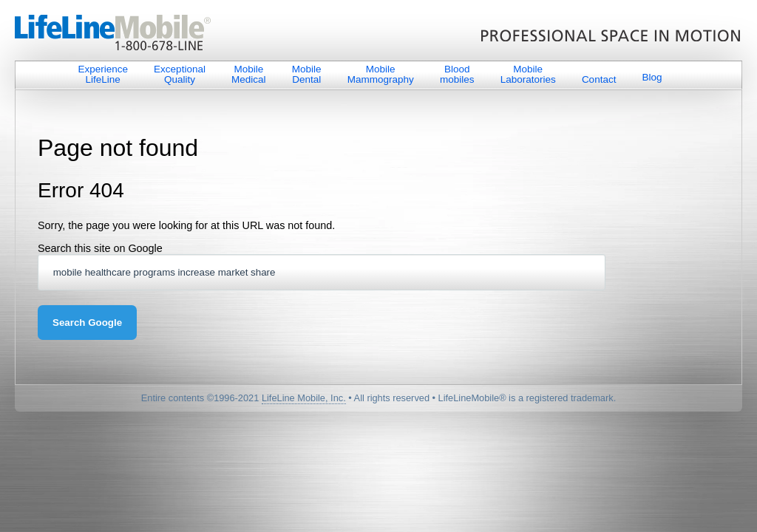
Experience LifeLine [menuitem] (103, 74)
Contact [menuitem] (599, 79)
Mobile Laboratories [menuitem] (528, 74)
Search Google (87, 323)
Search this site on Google (100, 248)
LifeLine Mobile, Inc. (304, 398)
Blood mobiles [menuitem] (457, 74)
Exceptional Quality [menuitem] (180, 74)
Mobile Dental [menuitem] (307, 74)
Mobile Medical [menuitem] (249, 74)
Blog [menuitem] (652, 77)
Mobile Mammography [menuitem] (381, 74)
